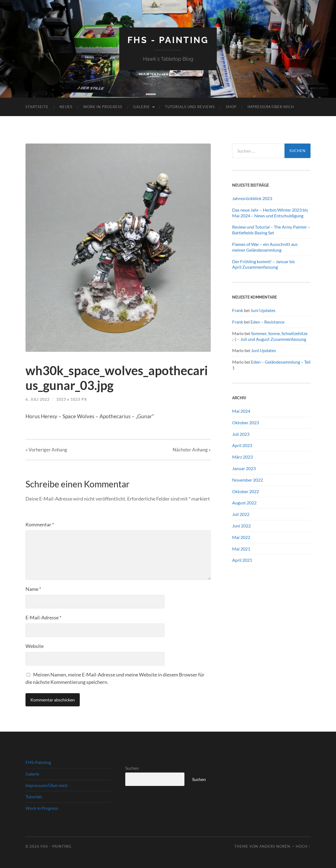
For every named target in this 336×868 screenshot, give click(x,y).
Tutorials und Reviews (190, 107)
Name (33, 589)
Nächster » (192, 450)
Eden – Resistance (267, 322)
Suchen (132, 768)
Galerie (142, 107)
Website (35, 646)
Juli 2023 (241, 434)
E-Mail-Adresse (43, 617)
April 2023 (242, 445)
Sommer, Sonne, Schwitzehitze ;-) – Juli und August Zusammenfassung (270, 336)
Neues (66, 107)
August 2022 (244, 503)
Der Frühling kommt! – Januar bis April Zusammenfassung (264, 264)
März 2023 (242, 457)
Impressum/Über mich (271, 107)
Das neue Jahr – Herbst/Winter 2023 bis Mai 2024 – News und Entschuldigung (270, 213)
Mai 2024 (241, 411)
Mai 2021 (241, 549)
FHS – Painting (56, 846)
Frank (238, 310)
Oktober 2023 (246, 422)
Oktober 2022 (246, 491)
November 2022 (247, 480)
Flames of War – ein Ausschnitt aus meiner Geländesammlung (265, 247)
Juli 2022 (241, 514)
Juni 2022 (241, 526)
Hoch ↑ (303, 846)
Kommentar (40, 524)
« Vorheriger (46, 450)
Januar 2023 (244, 468)
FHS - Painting (168, 40)
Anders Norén (275, 846)
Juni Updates (263, 310)
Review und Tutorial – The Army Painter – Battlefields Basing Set (271, 230)
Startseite (37, 107)
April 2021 (242, 560)
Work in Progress (103, 107)
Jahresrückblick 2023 (252, 198)
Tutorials (34, 797)
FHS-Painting (38, 762)
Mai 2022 (241, 537)
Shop (231, 107)
